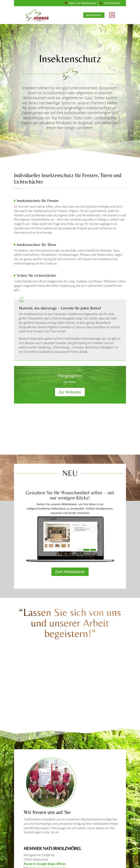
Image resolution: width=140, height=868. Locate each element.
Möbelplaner (95, 15)
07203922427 (112, 3)
